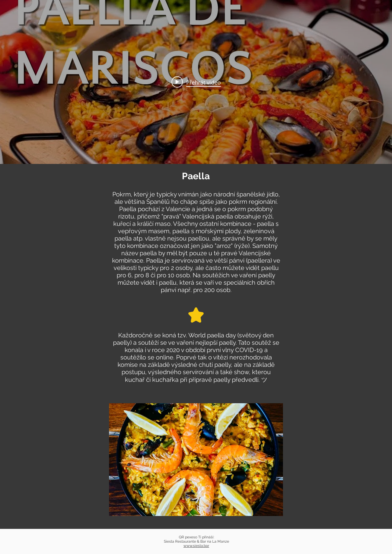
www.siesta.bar (196, 546)
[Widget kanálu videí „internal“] (196, 82)
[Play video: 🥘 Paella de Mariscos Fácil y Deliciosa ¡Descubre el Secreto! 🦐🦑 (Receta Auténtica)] (196, 82)
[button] (196, 460)
